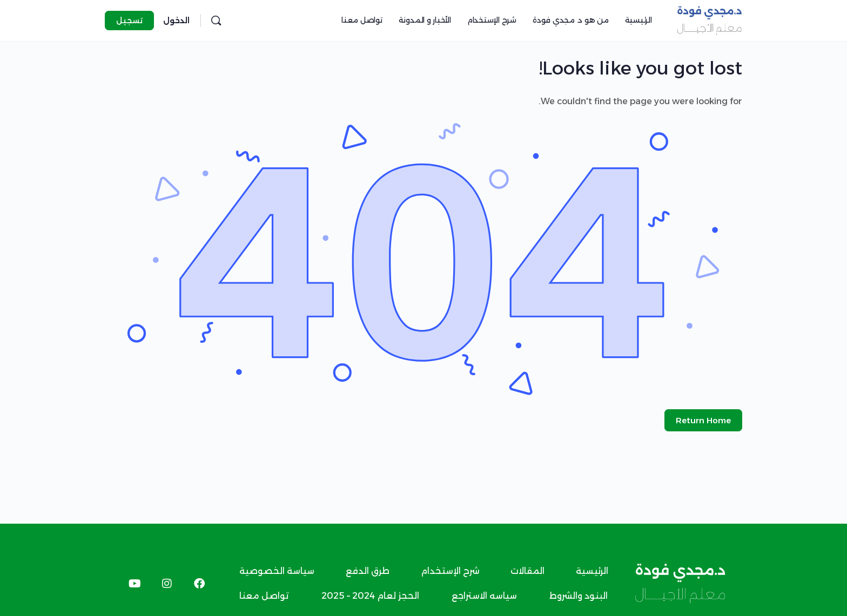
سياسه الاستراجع (484, 596)
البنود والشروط (579, 596)
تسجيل (129, 21)
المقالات (527, 571)
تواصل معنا (264, 596)
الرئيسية (592, 571)
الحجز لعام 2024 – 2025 (370, 596)
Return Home (703, 420)
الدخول (176, 21)
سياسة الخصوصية (277, 571)
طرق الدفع (368, 571)
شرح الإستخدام (450, 571)
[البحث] (216, 21)
